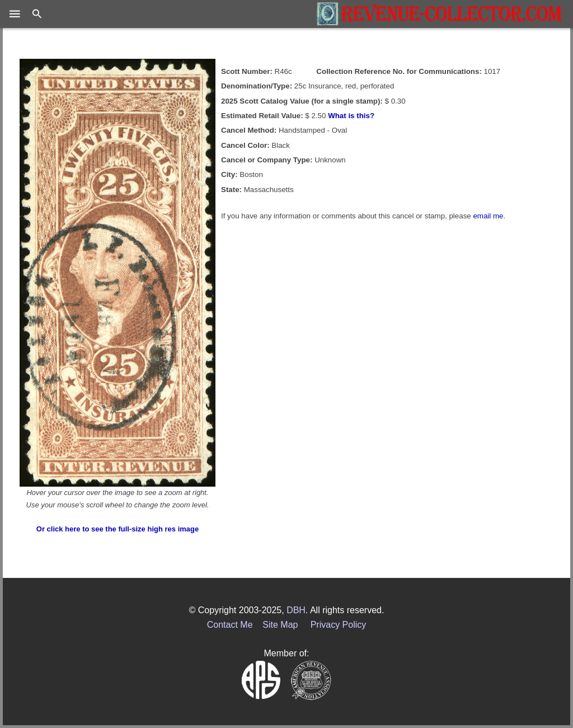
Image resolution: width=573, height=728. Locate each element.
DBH (296, 610)
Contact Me (230, 625)
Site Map (280, 625)
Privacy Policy (339, 625)
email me (488, 216)
